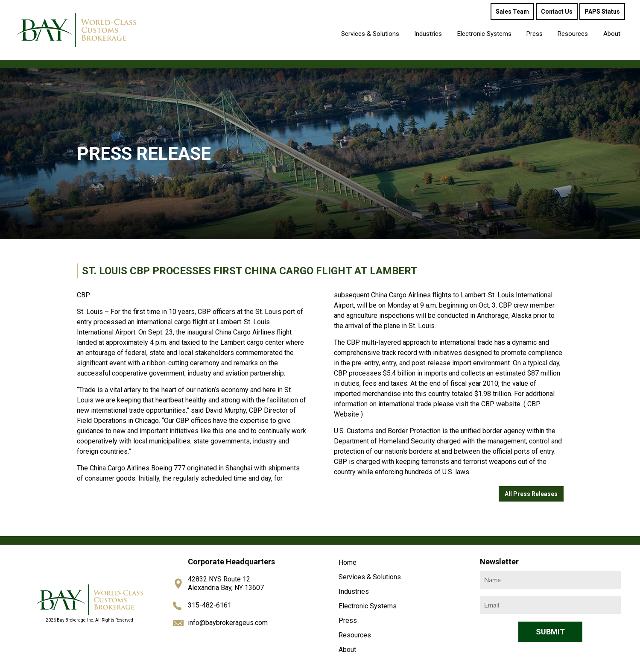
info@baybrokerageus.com (228, 623)
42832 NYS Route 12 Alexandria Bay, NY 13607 (226, 584)
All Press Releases (531, 494)
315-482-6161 (210, 605)
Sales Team (512, 12)
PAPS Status (602, 12)
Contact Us (557, 12)
